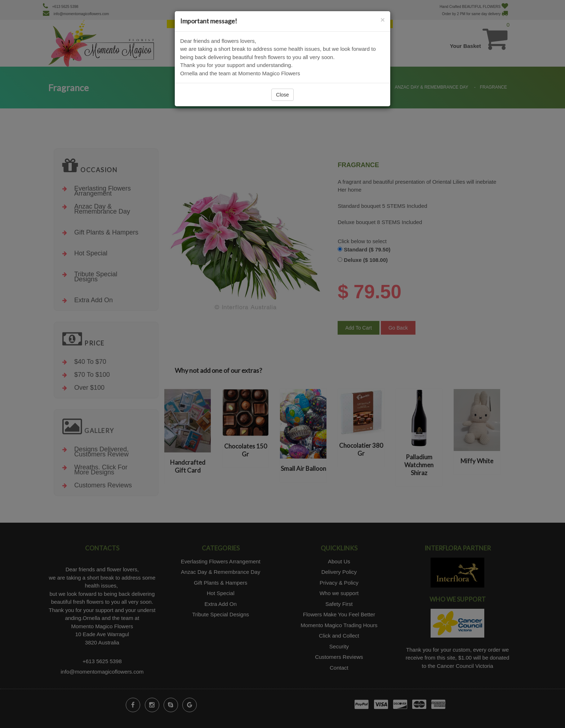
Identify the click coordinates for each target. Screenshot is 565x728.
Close (282, 95)
